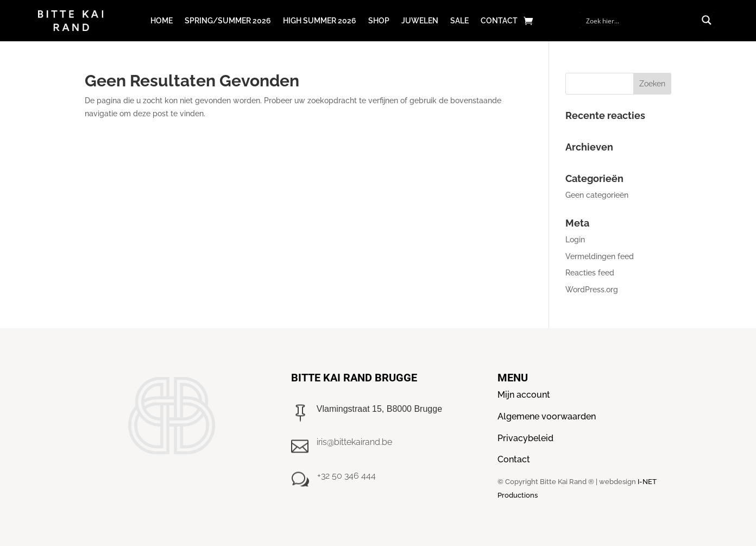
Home (162, 21)
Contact (499, 21)
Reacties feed (590, 273)
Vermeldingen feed (600, 256)
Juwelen (420, 21)
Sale (459, 21)
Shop (379, 21)
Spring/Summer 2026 (228, 21)
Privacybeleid (525, 438)
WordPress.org (592, 290)
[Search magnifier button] (707, 20)
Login (575, 240)
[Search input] (640, 20)
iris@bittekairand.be (354, 442)
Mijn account (524, 395)
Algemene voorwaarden (547, 416)
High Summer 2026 (320, 21)
